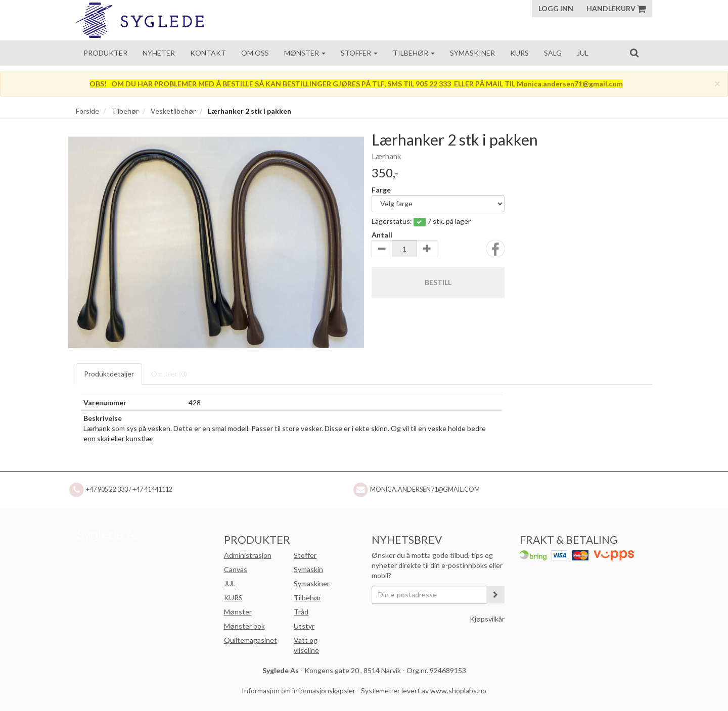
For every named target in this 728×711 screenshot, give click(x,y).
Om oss (255, 53)
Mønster (305, 53)
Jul (583, 53)
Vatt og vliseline (306, 645)
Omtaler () (169, 374)
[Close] (717, 83)
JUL (230, 583)
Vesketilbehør (173, 111)
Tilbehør (414, 53)
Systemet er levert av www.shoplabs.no (424, 691)
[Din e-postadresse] (429, 595)
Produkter (105, 53)
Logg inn (556, 8)
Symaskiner (472, 53)
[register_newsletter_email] (495, 595)
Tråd (301, 612)
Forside (87, 111)
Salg (553, 53)
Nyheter (159, 53)
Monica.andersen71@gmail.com (425, 489)
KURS (233, 598)
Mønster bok (244, 626)
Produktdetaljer (109, 374)
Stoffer (359, 53)
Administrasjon (248, 555)
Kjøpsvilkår (487, 619)
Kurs (519, 53)
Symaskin (308, 569)
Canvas (236, 569)
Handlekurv (616, 8)
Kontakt (208, 53)
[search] (634, 53)
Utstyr (304, 626)
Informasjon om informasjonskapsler (299, 691)
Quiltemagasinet (251, 640)
